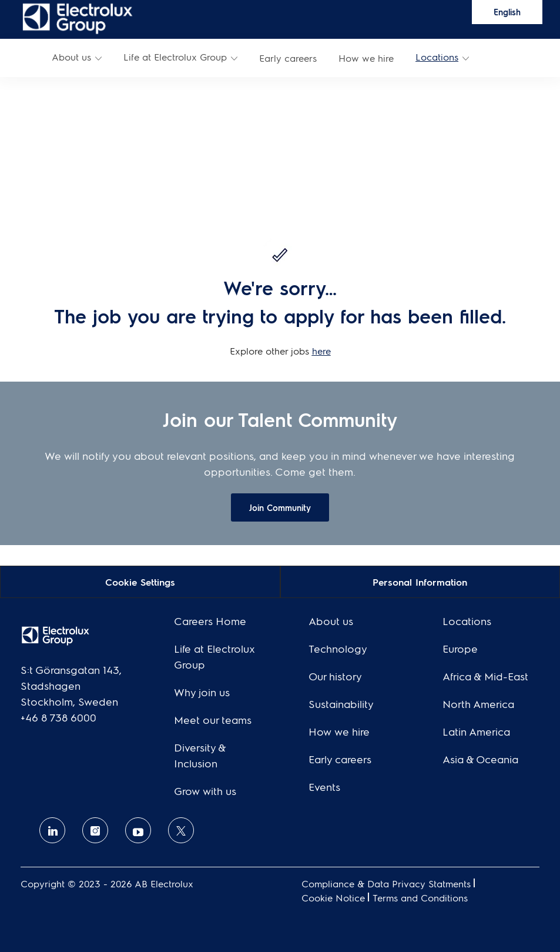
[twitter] (181, 830)
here (321, 351)
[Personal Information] (420, 581)
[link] (78, 18)
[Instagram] (95, 830)
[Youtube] (138, 830)
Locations (437, 57)
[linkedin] (52, 830)
